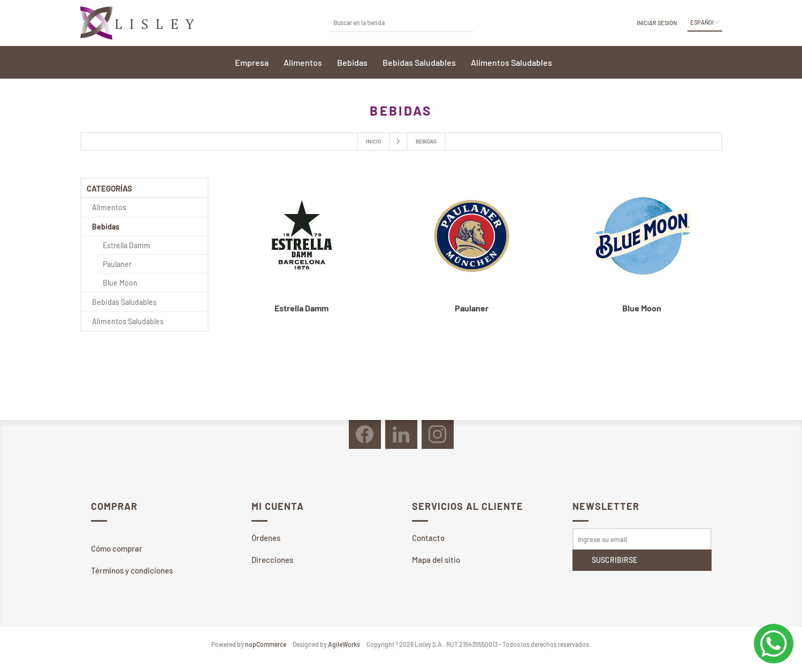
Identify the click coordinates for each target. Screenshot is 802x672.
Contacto (428, 538)
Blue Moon (642, 308)
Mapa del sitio (436, 560)
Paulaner (472, 308)
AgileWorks (344, 644)
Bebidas (106, 227)
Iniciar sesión (657, 23)
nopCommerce (266, 644)
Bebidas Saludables (124, 302)
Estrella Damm (301, 308)
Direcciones (272, 560)
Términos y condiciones (132, 570)
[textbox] (393, 22)
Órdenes (266, 538)
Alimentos (109, 207)
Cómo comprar (117, 548)
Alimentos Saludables (128, 321)
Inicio (373, 141)
